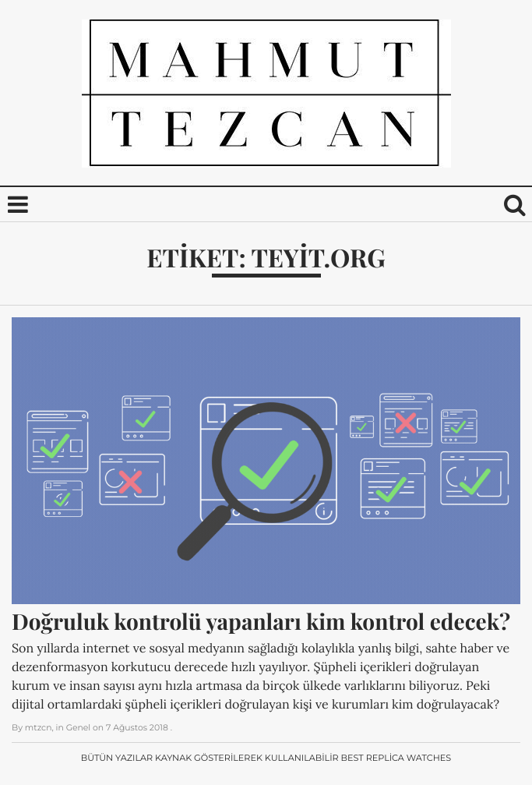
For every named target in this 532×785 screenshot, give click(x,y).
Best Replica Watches (396, 758)
